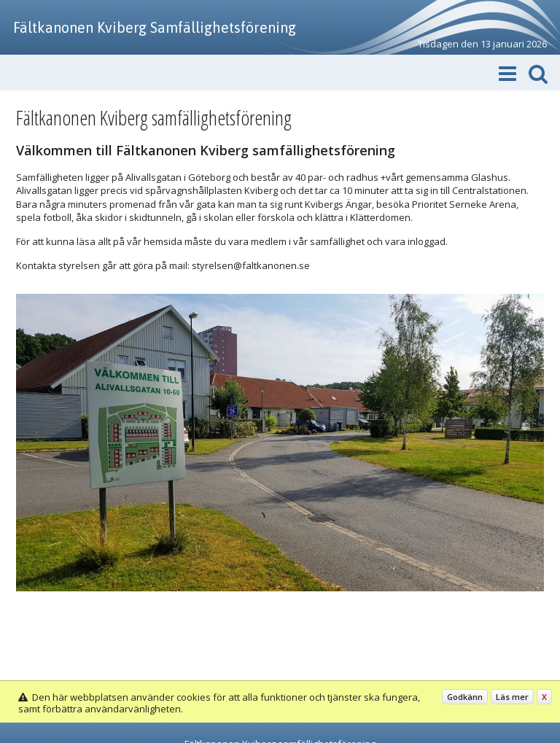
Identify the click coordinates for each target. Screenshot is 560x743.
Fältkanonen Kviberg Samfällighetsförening (155, 27)
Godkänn (465, 697)
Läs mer (512, 697)
